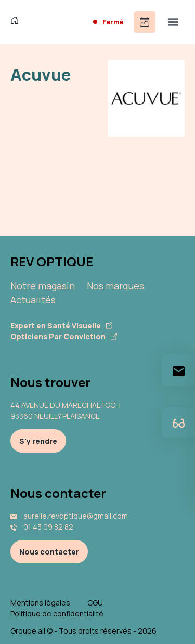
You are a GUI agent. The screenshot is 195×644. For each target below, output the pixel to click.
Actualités (33, 300)
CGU (95, 603)
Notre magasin (43, 286)
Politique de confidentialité (57, 614)
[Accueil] (17, 22)
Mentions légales (40, 603)
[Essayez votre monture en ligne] (179, 423)
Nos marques (115, 286)
